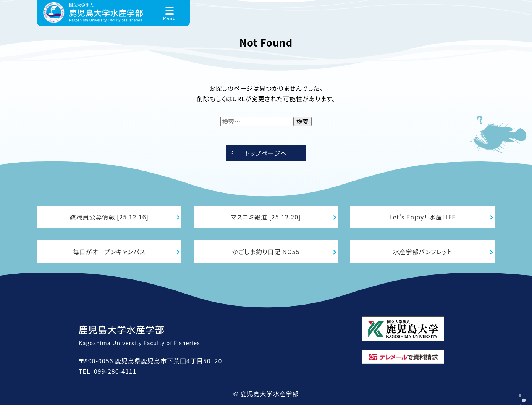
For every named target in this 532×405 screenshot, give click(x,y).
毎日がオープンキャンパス (109, 252)
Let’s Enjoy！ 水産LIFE (422, 217)
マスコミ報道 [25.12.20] (266, 217)
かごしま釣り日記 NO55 (266, 252)
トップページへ (266, 153)
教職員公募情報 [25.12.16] (109, 217)
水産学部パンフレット (423, 252)
